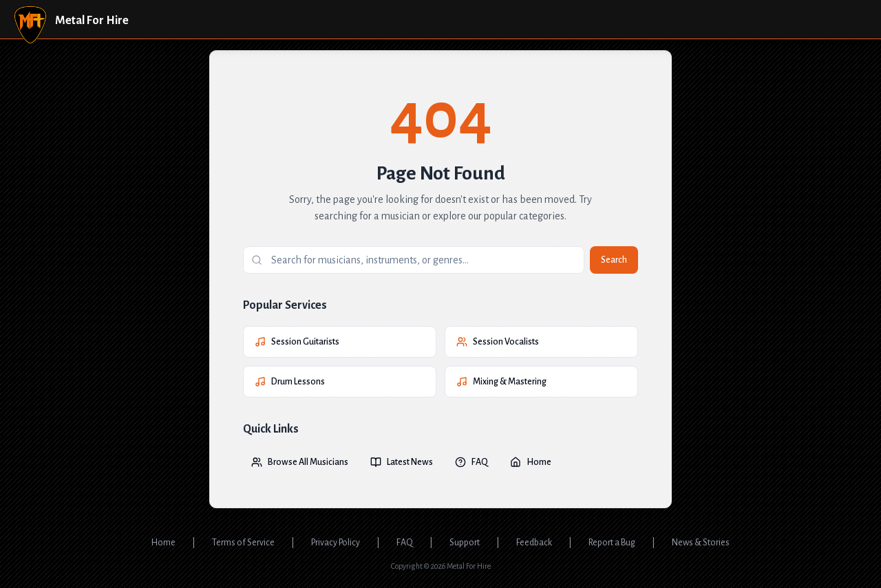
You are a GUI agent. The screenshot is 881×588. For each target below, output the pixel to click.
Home (531, 462)
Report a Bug (612, 543)
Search (614, 260)
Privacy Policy (336, 543)
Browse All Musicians (300, 462)
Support (465, 543)
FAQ (471, 462)
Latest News (402, 462)
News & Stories (701, 543)
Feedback (534, 543)
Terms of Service (243, 543)
